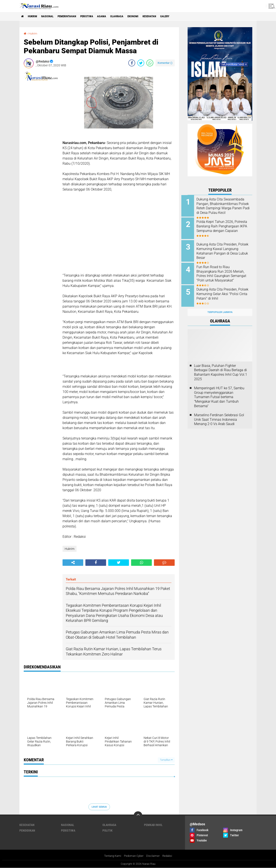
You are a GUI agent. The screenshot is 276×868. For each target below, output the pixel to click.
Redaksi (169, 856)
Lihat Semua (99, 807)
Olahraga (129, 16)
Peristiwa (95, 16)
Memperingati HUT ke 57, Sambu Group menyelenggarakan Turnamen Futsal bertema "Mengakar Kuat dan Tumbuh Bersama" (219, 392)
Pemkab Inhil (153, 825)
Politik (107, 830)
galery (182, 16)
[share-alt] (73, 563)
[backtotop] (138, 816)
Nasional (51, 16)
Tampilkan (166, 760)
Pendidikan (27, 830)
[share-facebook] (132, 63)
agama (112, 16)
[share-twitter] (141, 63)
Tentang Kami (111, 856)
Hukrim (34, 16)
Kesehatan (165, 16)
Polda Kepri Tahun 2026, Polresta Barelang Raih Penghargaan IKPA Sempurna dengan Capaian (225, 228)
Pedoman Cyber (134, 856)
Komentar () (165, 63)
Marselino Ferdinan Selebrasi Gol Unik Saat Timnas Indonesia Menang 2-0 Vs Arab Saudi (219, 415)
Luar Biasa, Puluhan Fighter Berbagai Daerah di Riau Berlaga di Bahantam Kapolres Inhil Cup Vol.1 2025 (221, 367)
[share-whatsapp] (150, 63)
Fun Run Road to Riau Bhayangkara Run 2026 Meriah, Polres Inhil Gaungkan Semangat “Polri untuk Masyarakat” (225, 274)
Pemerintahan (73, 16)
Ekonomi (146, 16)
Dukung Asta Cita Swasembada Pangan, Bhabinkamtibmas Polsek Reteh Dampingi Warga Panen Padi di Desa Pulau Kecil (225, 208)
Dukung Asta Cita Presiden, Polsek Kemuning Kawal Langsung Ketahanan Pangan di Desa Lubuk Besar (225, 249)
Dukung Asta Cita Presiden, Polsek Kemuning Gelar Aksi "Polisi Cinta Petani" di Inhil (224, 291)
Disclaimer (154, 856)
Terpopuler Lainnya (220, 307)
